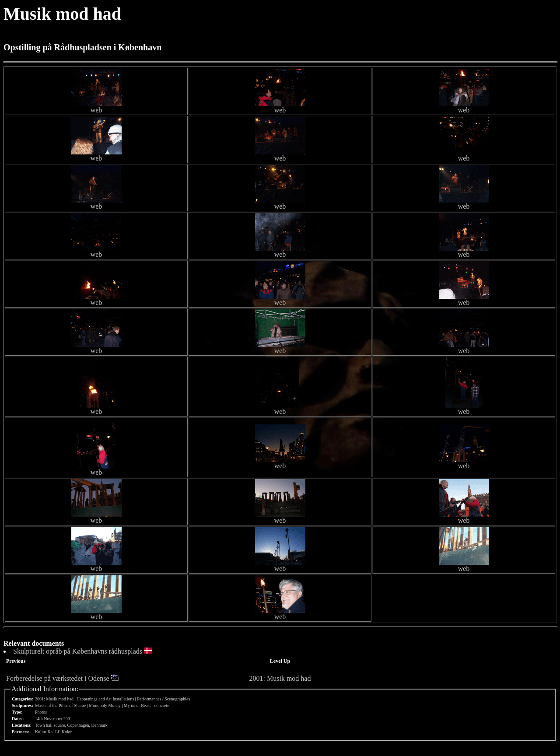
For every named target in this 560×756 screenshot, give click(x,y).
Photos (41, 712)
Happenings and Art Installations (105, 699)
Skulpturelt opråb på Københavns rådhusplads (78, 651)
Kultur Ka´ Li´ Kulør (53, 732)
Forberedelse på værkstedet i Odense (58, 678)
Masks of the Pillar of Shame (60, 705)
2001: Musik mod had (280, 678)
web (96, 110)
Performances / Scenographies (163, 699)
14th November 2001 (54, 719)
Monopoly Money (105, 705)
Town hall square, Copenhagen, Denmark (71, 725)
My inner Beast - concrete (147, 705)
